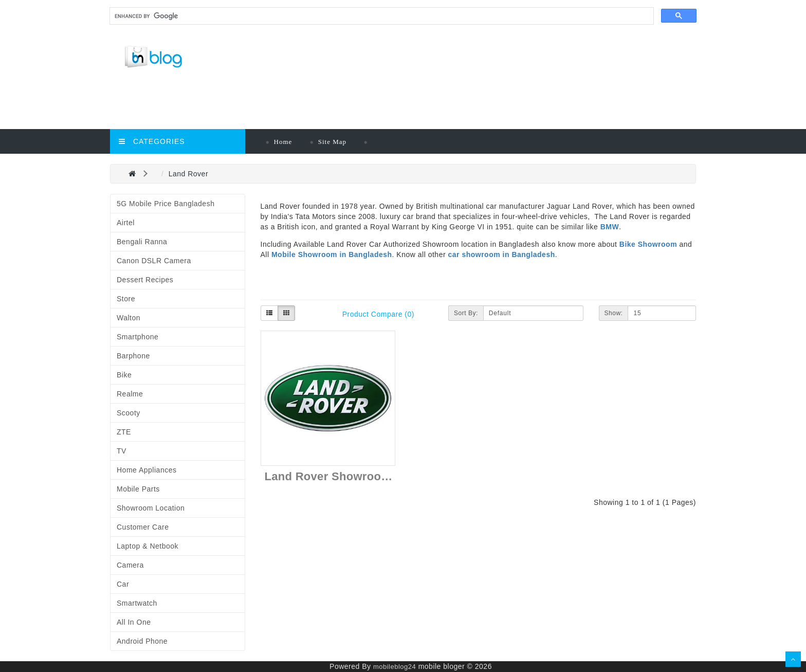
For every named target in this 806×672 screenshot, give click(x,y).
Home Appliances (146, 470)
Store (126, 299)
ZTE (124, 432)
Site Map (332, 142)
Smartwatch (137, 603)
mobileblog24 (395, 667)
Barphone (133, 356)
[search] (381, 16)
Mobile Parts (138, 489)
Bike (124, 375)
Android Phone (142, 641)
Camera (130, 565)
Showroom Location (151, 508)
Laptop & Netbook (148, 546)
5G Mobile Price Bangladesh (166, 204)
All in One (134, 622)
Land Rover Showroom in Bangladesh (369, 476)
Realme (130, 394)
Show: (614, 313)
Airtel (126, 223)
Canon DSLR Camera (154, 261)
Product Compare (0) (378, 314)
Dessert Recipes (145, 280)
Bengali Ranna (142, 242)
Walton (129, 318)
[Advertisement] (334, 103)
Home (283, 142)
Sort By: (466, 313)
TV (122, 451)
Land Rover (188, 174)
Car (123, 584)
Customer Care (143, 527)
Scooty (129, 413)
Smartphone (138, 337)
